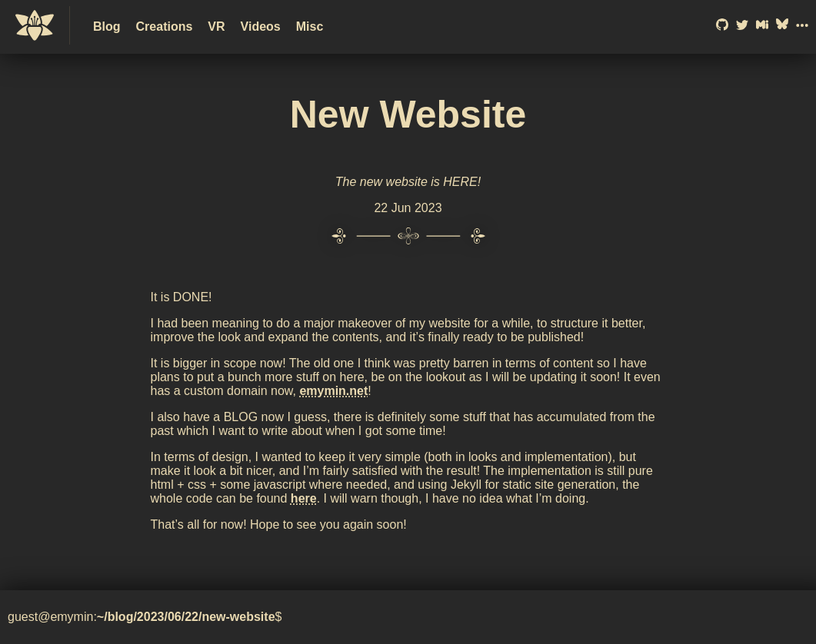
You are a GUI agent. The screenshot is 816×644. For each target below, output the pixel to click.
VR (216, 27)
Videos (261, 27)
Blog (107, 27)
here (304, 498)
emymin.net (333, 391)
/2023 (148, 617)
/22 (190, 617)
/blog (118, 617)
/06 (172, 617)
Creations (165, 27)
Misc (310, 27)
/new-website (237, 617)
